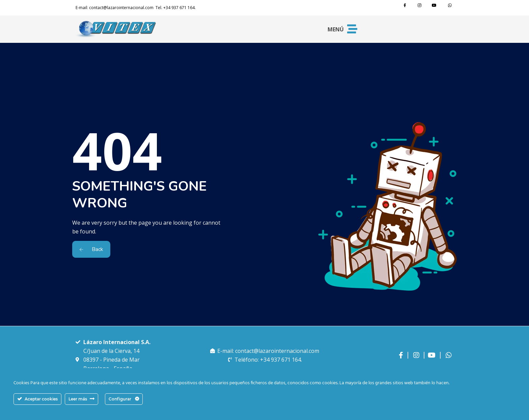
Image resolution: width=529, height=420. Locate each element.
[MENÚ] (352, 29)
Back (91, 249)
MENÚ (336, 29)
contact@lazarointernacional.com (121, 8)
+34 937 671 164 (179, 8)
